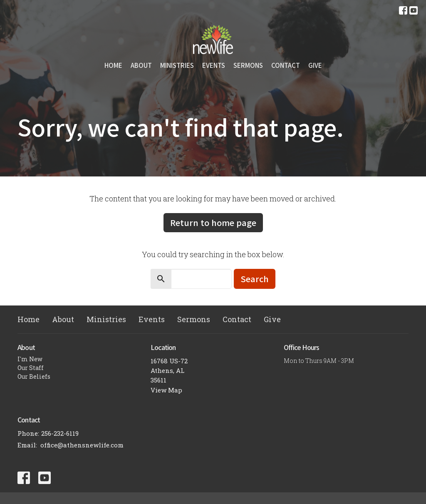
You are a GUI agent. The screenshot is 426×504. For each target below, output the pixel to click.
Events (214, 65)
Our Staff (31, 368)
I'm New (30, 359)
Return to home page (213, 222)
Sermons (248, 65)
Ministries (177, 65)
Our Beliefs (34, 376)
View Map (166, 390)
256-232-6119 (60, 433)
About (141, 65)
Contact (286, 65)
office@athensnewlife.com (82, 445)
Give (315, 65)
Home (113, 65)
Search (255, 279)
